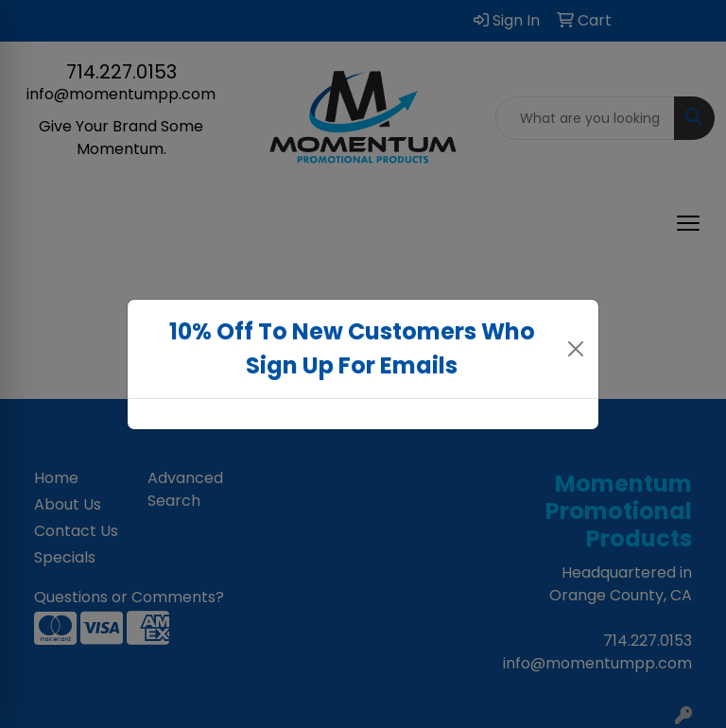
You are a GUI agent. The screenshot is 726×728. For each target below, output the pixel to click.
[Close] (576, 349)
